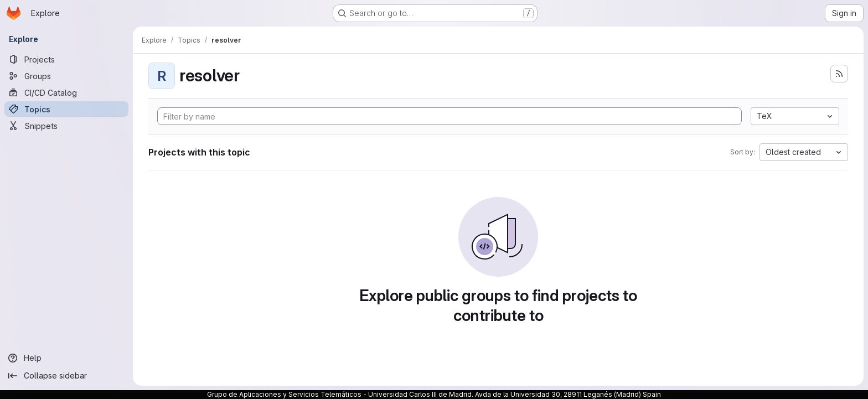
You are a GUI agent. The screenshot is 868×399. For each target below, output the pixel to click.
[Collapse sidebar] (66, 376)
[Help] (66, 358)
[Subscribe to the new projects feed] (839, 74)
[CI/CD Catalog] (66, 92)
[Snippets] (66, 126)
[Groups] (66, 76)
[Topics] (66, 109)
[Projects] (66, 59)
